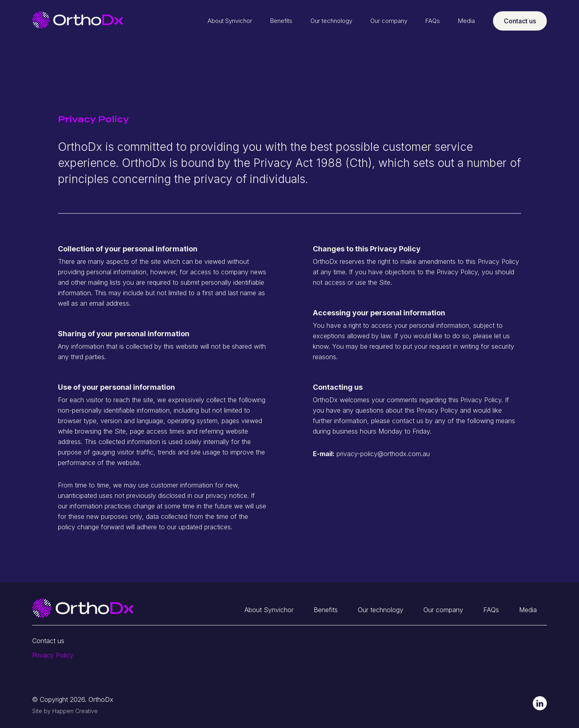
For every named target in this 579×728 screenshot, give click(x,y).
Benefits (281, 21)
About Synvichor (230, 21)
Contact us (520, 21)
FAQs (433, 21)
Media (466, 21)
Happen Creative (75, 711)
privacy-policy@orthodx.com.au (383, 454)
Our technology (331, 21)
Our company (389, 21)
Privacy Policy (53, 655)
